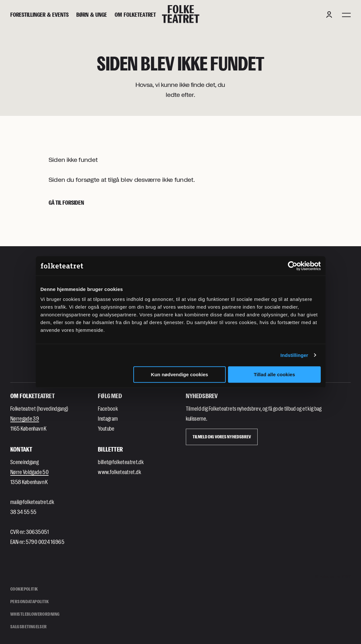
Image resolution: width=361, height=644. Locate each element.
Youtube (106, 428)
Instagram (108, 418)
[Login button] (329, 14)
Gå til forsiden (66, 202)
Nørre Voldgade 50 (29, 472)
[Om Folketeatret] (135, 15)
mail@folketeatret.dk (32, 502)
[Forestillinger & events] (39, 15)
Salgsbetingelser (29, 626)
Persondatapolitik (29, 601)
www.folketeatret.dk (119, 472)
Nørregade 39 (25, 418)
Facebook (108, 408)
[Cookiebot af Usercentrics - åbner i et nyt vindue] (293, 266)
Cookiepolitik (24, 589)
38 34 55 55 (24, 512)
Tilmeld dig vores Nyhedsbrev (222, 437)
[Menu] (346, 14)
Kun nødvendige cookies (180, 374)
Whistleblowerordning (35, 614)
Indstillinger (294, 355)
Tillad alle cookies (274, 374)
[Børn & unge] (92, 15)
